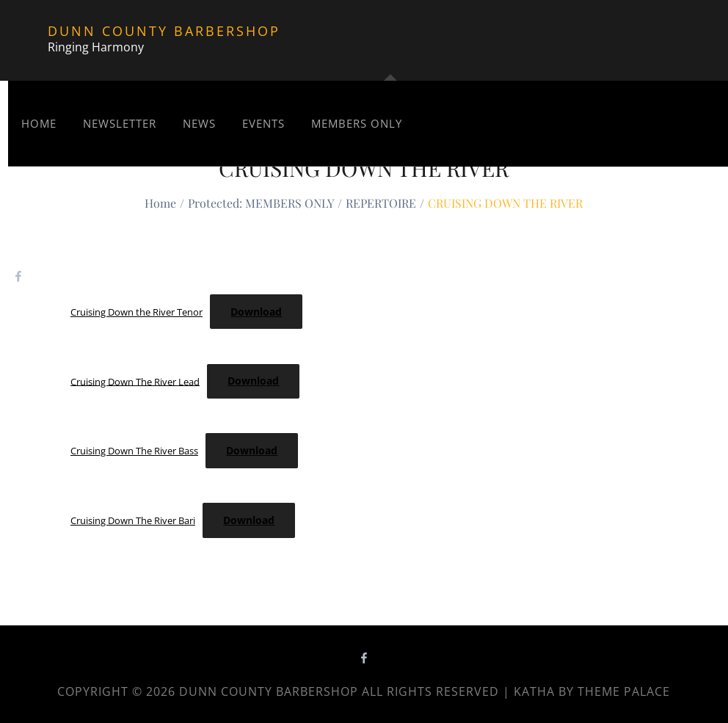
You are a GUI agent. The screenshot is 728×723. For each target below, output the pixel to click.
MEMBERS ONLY (357, 123)
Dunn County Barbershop (164, 31)
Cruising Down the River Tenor (136, 312)
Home (39, 123)
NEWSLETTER (120, 123)
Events (263, 123)
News (199, 123)
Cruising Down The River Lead (135, 381)
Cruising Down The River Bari (133, 520)
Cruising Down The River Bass (134, 451)
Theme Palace (624, 691)
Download (256, 312)
